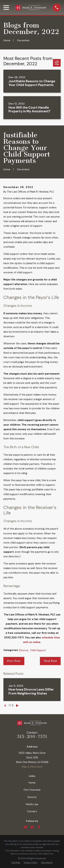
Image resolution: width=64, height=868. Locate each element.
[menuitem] (16, 863)
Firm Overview (32, 790)
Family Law (32, 804)
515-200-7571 (32, 737)
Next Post (50, 661)
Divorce (24, 650)
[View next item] (17, 706)
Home (32, 783)
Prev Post (14, 661)
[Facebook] (39, 827)
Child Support (38, 650)
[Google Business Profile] (32, 827)
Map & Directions (32, 767)
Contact (32, 811)
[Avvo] (25, 827)
